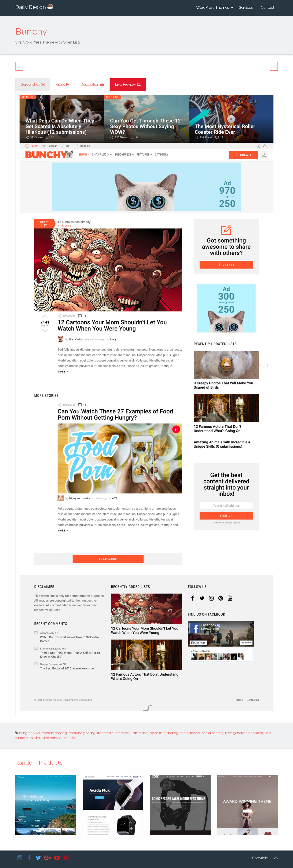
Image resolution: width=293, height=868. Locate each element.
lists (145, 733)
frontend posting (82, 733)
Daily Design (34, 7)
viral (38, 738)
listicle (136, 733)
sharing (172, 733)
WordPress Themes (213, 8)
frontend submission (113, 733)
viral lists (71, 738)
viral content (52, 738)
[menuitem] (214, 8)
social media (190, 733)
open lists (157, 733)
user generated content (244, 733)
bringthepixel (30, 733)
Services (246, 8)
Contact (268, 8)
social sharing (213, 733)
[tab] (33, 85)
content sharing (54, 733)
